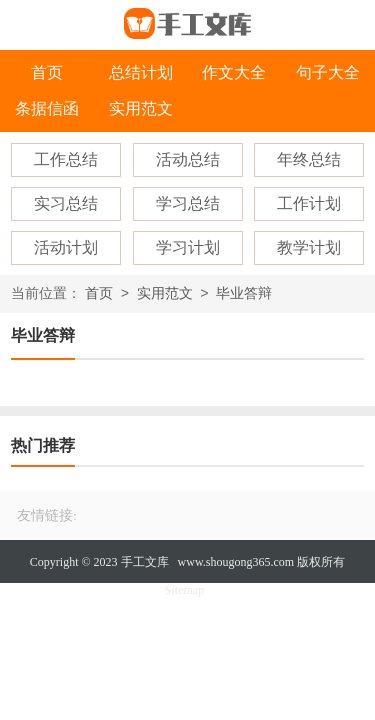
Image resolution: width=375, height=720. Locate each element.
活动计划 (66, 247)
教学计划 (309, 247)
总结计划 (141, 72)
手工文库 (145, 562)
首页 (47, 72)
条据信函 (47, 108)
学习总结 (188, 203)
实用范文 (141, 108)
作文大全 (234, 72)
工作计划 (309, 203)
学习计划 (188, 247)
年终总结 (309, 159)
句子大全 (328, 72)
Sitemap (184, 590)
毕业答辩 (244, 294)
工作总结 (66, 159)
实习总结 (66, 203)
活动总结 (188, 159)
